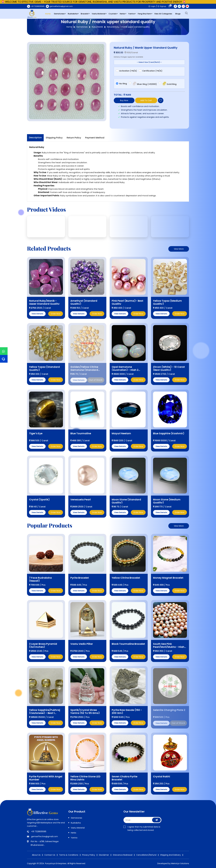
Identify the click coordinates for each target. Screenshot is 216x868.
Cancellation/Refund (146, 855)
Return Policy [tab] (74, 138)
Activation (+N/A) (128, 71)
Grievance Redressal (123, 855)
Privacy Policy (89, 855)
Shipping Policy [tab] (54, 138)
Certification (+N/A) (152, 71)
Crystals (112, 14)
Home (48, 14)
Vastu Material (98, 14)
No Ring (123, 84)
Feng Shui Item (144, 14)
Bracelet (85, 14)
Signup (162, 6)
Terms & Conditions (69, 855)
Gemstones (59, 14)
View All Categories (163, 14)
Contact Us (50, 855)
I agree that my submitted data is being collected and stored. (142, 828)
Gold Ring (169, 84)
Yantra (131, 14)
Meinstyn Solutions (180, 863)
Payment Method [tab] (95, 138)
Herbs (122, 14)
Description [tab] (35, 138)
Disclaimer (104, 855)
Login (152, 6)
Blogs (178, 14)
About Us (36, 855)
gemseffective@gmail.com (44, 836)
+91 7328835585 (39, 832)
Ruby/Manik (97, 27)
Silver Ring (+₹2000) (145, 84)
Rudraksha (73, 14)
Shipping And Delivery (170, 855)
